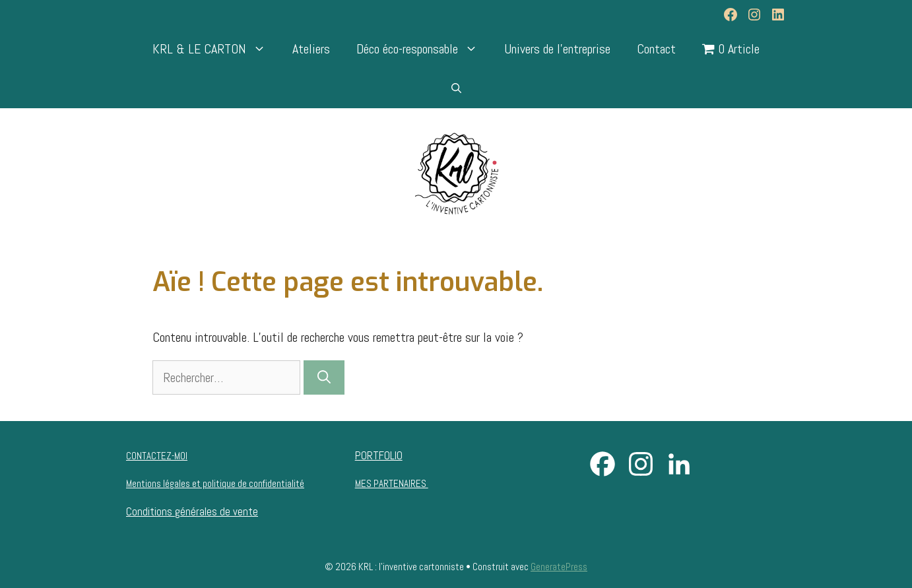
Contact (656, 49)
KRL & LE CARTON (216, 49)
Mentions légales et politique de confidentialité (215, 483)
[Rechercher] (324, 377)
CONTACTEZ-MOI (157, 456)
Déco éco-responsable (424, 49)
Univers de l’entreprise (557, 49)
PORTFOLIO (379, 455)
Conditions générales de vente (192, 511)
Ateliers (311, 49)
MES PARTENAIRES (392, 483)
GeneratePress (559, 567)
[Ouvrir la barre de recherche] (456, 88)
